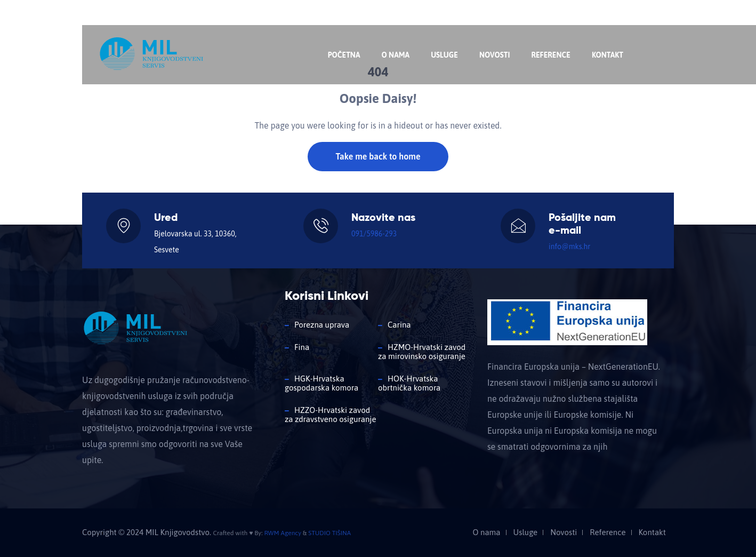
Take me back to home (378, 156)
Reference (550, 55)
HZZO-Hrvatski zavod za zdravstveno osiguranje (330, 415)
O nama (395, 55)
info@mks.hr (244, 14)
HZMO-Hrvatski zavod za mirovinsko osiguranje (422, 352)
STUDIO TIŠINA (329, 533)
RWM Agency (283, 533)
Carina (399, 325)
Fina (302, 347)
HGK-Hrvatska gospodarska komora (321, 383)
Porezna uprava (322, 325)
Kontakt (608, 55)
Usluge (444, 55)
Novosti (495, 55)
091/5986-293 (374, 234)
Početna (344, 55)
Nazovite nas (116, 14)
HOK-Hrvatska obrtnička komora (409, 383)
